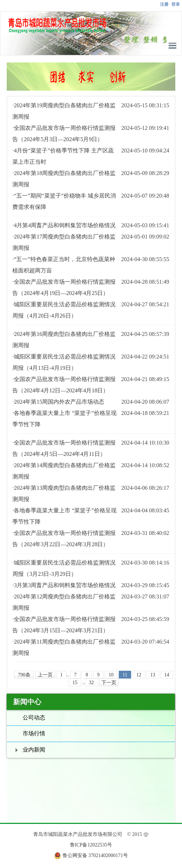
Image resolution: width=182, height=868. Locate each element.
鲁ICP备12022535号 (91, 845)
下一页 (109, 683)
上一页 (45, 675)
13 (153, 675)
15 (75, 683)
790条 (24, 675)
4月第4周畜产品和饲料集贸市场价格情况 (65, 225)
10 (111, 675)
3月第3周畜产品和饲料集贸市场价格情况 (65, 585)
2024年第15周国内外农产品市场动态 (59, 402)
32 (92, 683)
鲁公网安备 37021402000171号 (95, 855)
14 (167, 675)
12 (139, 675)
